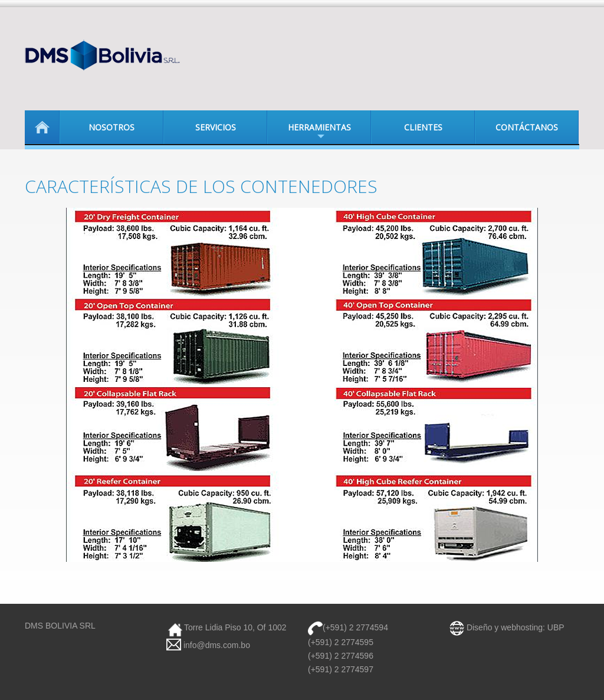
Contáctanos (527, 127)
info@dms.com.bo (216, 645)
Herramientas (309, 133)
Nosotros (111, 127)
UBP (556, 627)
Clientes (423, 127)
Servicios (216, 127)
